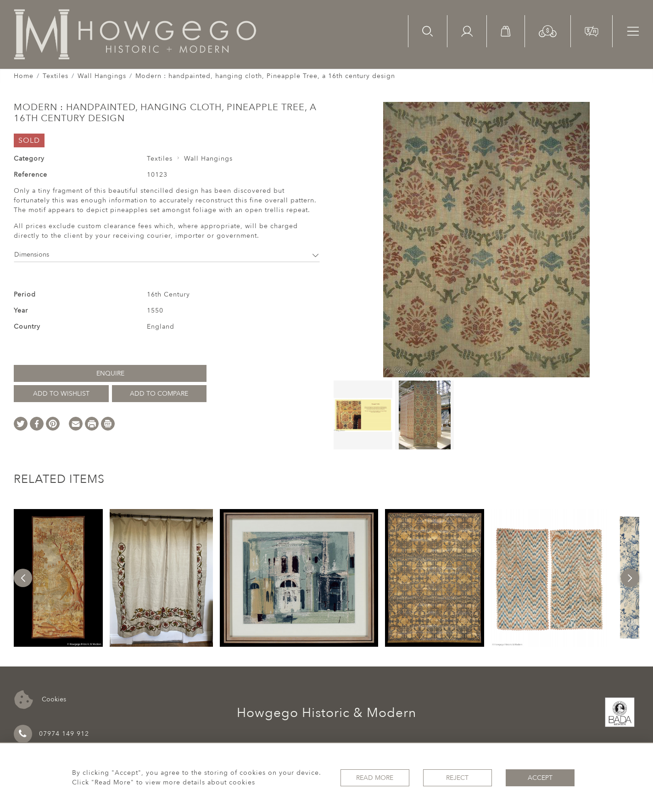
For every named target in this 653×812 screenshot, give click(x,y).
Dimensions (167, 255)
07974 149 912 (51, 734)
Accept (540, 778)
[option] (58, 578)
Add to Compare (159, 394)
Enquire (110, 373)
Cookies (40, 700)
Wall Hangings (102, 76)
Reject (457, 778)
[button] (548, 31)
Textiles (56, 76)
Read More (375, 778)
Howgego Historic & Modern (326, 713)
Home (24, 76)
